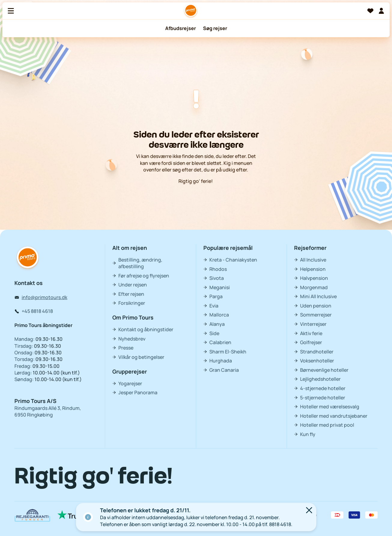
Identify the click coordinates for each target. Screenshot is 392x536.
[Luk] (309, 511)
